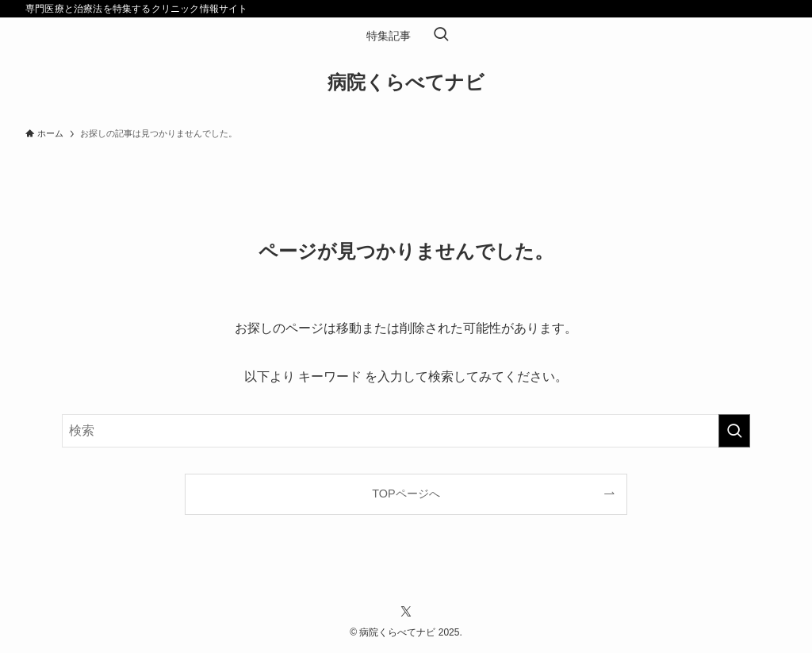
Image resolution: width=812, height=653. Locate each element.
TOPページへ (406, 494)
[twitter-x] (406, 612)
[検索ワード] (406, 431)
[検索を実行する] (734, 431)
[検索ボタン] (441, 36)
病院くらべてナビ (406, 83)
